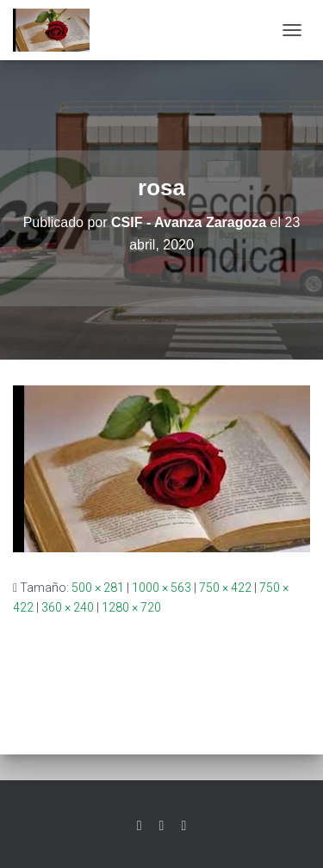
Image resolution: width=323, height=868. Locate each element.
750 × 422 (225, 588)
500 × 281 (98, 588)
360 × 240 (68, 607)
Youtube (183, 826)
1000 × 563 (161, 588)
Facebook (162, 826)
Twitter (140, 826)
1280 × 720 (131, 607)
